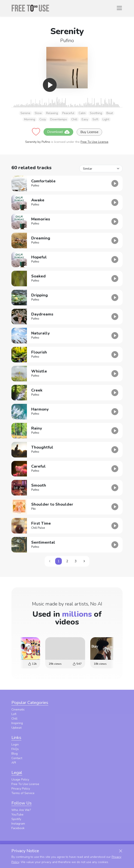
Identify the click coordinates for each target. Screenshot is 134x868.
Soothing (96, 113)
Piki (33, 509)
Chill (74, 119)
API (14, 763)
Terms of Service (23, 793)
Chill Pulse (38, 528)
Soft (95, 119)
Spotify (16, 819)
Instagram (18, 824)
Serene (25, 113)
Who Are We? (21, 810)
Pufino (67, 41)
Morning (30, 119)
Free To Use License (94, 142)
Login (15, 745)
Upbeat (16, 728)
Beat (110, 113)
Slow (38, 113)
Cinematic (18, 710)
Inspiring (17, 723)
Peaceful (68, 113)
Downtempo (59, 119)
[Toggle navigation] (119, 8)
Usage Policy (20, 780)
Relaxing (52, 113)
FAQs (15, 749)
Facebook (18, 828)
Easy (85, 119)
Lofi (14, 714)
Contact (17, 758)
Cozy (43, 119)
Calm (82, 113)
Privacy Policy (21, 789)
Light (106, 119)
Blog (15, 754)
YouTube (17, 815)
